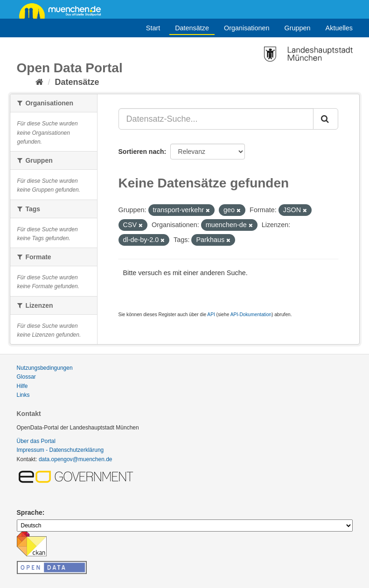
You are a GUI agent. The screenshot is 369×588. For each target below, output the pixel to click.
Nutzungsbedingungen (45, 368)
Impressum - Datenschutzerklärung (60, 450)
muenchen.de (63, 10)
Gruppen (298, 28)
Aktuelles (339, 28)
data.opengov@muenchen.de (76, 459)
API (211, 315)
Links (23, 395)
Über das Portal (36, 441)
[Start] (39, 82)
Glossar (26, 377)
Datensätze (192, 28)
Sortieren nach (141, 152)
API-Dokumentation (251, 315)
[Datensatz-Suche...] (216, 119)
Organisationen (247, 28)
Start (153, 28)
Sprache (30, 512)
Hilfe (22, 386)
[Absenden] (326, 119)
